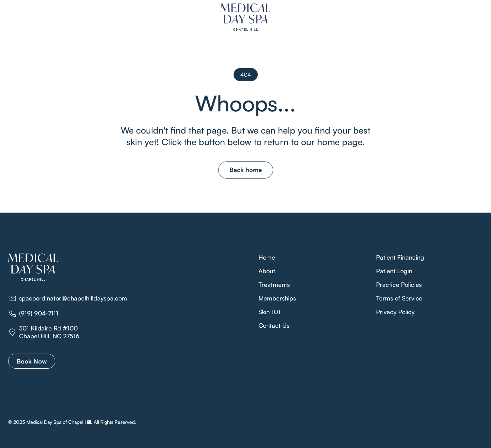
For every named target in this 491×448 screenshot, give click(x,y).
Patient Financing (400, 257)
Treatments (274, 284)
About (267, 271)
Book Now (32, 361)
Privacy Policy (395, 312)
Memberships (277, 298)
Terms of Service (399, 298)
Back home (246, 170)
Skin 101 (269, 312)
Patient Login (394, 271)
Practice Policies (399, 284)
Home (267, 257)
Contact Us (274, 325)
